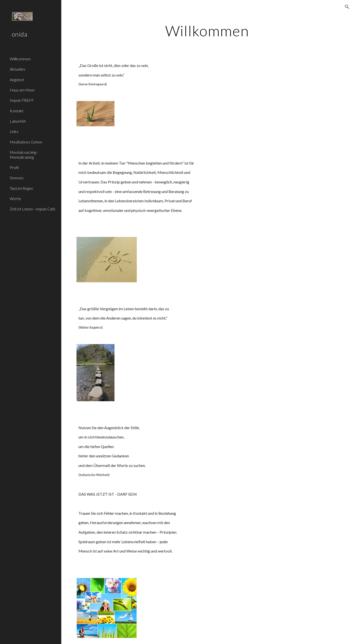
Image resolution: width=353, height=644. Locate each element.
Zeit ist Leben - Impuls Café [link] (33, 209)
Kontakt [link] (17, 111)
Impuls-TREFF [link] (22, 100)
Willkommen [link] (20, 59)
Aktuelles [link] (18, 69)
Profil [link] (14, 167)
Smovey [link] (17, 178)
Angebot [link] (17, 80)
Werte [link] (15, 199)
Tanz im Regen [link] (21, 188)
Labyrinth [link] (18, 121)
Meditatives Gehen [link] (26, 142)
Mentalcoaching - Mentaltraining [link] (24, 155)
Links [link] (14, 131)
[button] (347, 7)
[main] (207, 31)
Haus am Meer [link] (22, 90)
